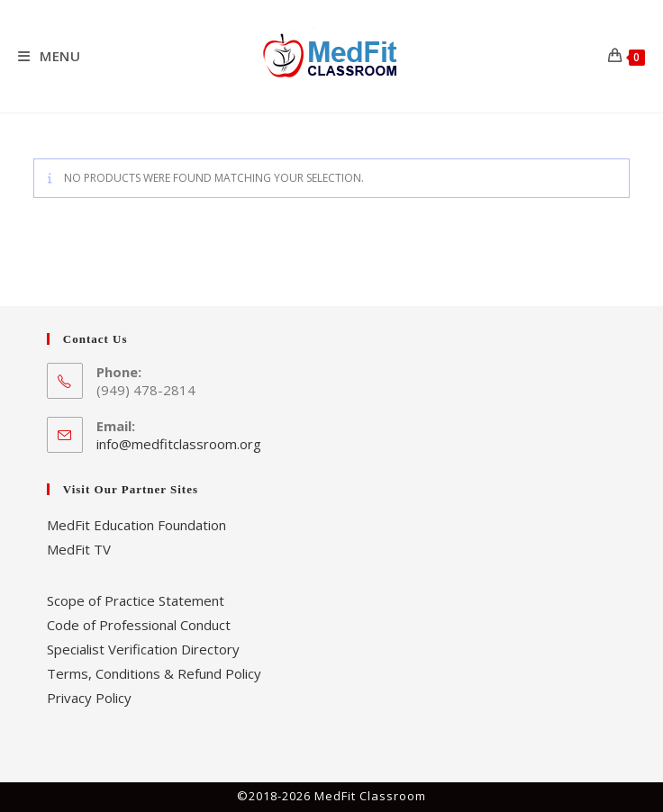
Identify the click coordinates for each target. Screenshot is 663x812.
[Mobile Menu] (50, 56)
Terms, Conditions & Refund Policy (154, 673)
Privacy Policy (89, 698)
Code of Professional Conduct (139, 625)
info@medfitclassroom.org (179, 444)
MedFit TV (79, 549)
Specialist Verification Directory (143, 649)
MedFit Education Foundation (136, 525)
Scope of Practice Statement (136, 600)
